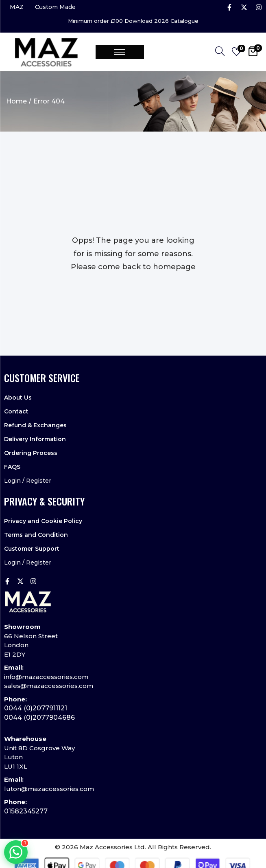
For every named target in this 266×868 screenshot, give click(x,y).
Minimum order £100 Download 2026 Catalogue (133, 21)
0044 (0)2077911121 (36, 708)
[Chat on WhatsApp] (16, 852)
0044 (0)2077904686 (39, 717)
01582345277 (26, 811)
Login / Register (28, 481)
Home (16, 101)
